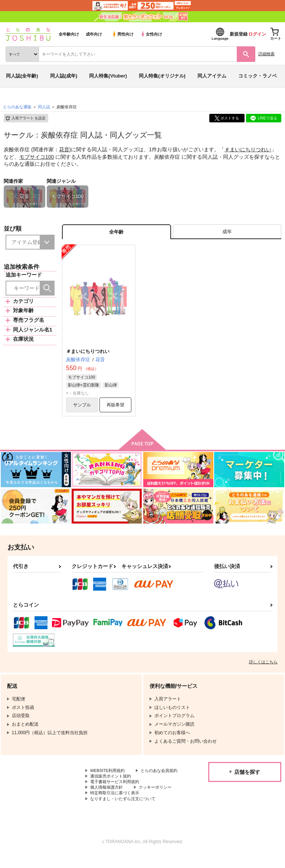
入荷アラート (25, 118)
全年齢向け (69, 34)
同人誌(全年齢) (22, 76)
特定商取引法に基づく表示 (117, 805)
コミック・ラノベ (258, 76)
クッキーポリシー (160, 799)
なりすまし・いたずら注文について (126, 811)
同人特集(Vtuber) (108, 76)
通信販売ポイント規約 (112, 786)
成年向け (94, 34)
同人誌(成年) (64, 76)
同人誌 (44, 107)
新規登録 (239, 34)
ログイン (257, 34)
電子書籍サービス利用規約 (117, 793)
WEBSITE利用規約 (109, 774)
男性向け (123, 34)
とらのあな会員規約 (110, 780)
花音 (64, 149)
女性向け (151, 34)
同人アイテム (212, 76)
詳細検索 (266, 54)
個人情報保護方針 (108, 799)
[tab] (227, 233)
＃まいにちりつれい (248, 149)
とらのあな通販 (17, 107)
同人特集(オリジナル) (162, 76)
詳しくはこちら (263, 665)
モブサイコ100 (37, 157)
